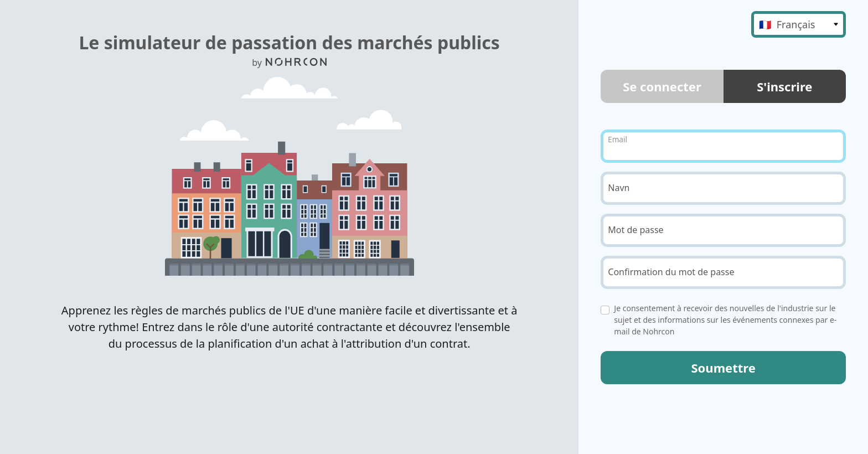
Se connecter (662, 86)
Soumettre (723, 368)
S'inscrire (784, 86)
